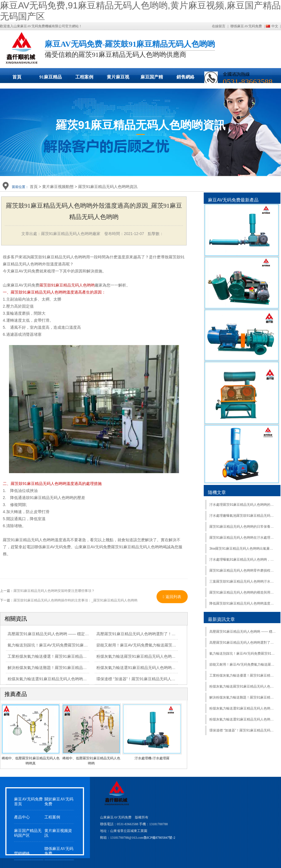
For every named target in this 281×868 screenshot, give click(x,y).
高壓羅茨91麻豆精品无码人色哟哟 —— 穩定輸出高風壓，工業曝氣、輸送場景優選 (243, 632)
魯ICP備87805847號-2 (159, 838)
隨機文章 (217, 492)
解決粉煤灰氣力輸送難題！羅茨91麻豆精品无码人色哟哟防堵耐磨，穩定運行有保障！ (83, 668)
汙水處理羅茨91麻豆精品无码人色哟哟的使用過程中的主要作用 (243, 505)
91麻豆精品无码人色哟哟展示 (51, 79)
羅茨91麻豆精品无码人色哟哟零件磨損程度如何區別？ (243, 571)
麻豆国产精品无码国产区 (152, 79)
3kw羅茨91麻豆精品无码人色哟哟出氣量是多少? (243, 549)
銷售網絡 (185, 77)
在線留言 (219, 26)
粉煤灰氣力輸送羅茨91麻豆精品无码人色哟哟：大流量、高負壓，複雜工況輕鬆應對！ (243, 686)
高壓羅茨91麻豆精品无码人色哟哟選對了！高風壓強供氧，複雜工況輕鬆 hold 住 (166, 634)
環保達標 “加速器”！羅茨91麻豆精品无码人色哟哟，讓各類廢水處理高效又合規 (243, 730)
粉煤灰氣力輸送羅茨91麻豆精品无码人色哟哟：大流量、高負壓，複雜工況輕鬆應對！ (171, 656)
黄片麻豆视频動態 (118, 79)
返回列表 (172, 597)
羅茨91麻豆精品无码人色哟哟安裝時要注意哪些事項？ (54, 591)
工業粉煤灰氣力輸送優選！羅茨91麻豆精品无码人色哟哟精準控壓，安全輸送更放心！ (243, 675)
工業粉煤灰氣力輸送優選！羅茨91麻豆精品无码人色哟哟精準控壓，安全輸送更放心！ (83, 656)
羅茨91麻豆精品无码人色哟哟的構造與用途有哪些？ (243, 592)
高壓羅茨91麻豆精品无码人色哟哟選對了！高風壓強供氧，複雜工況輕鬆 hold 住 (243, 643)
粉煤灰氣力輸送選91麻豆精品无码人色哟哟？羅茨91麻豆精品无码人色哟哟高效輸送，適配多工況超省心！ (243, 719)
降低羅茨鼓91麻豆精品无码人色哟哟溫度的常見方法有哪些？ (243, 603)
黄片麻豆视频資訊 (58, 833)
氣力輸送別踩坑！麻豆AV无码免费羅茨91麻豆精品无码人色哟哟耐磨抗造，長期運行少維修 (87, 645)
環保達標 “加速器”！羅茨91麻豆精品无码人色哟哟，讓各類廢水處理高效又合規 (165, 679)
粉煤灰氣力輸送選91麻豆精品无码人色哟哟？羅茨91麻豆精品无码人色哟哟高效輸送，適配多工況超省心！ (243, 708)
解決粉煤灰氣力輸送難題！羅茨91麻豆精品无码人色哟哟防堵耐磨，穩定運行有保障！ (243, 697)
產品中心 (22, 817)
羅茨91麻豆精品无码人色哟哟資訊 (108, 187)
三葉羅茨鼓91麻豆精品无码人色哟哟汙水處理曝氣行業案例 (243, 581)
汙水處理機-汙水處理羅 (152, 758)
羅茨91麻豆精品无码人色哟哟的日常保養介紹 (243, 527)
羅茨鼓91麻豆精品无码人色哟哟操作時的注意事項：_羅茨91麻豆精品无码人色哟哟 (75, 600)
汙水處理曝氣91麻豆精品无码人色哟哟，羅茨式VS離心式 (243, 560)
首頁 (17, 77)
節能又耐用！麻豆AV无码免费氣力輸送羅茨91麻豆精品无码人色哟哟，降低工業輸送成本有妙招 (243, 665)
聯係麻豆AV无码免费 (246, 26)
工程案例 (84, 77)
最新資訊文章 (221, 619)
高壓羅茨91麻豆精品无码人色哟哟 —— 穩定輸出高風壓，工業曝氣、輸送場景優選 (80, 634)
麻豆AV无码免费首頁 (28, 802)
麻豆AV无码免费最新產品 (233, 200)
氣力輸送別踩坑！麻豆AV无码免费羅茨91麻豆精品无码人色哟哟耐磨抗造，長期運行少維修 (243, 654)
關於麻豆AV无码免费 (59, 802)
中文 (275, 26)
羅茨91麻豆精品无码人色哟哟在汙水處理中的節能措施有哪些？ (243, 538)
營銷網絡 (22, 854)
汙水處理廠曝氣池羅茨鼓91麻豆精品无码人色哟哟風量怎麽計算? (243, 516)
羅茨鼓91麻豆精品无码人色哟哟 (67, 285)
